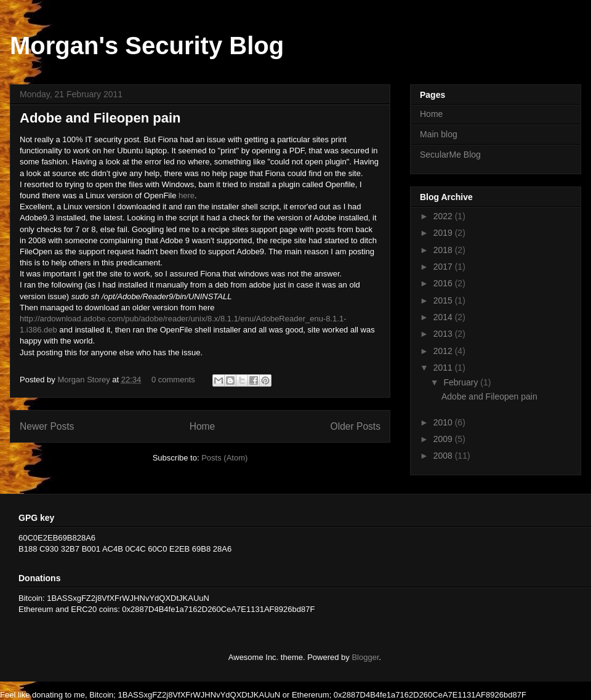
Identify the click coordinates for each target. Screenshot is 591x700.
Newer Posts (47, 426)
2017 (444, 267)
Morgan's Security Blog (147, 46)
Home (203, 426)
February (462, 382)
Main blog (439, 134)
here (187, 195)
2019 (444, 233)
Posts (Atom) (224, 458)
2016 (444, 283)
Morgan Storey (85, 380)
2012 (444, 351)
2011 (444, 368)
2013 (444, 334)
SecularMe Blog (450, 155)
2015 (444, 300)
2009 (444, 439)
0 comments (173, 380)
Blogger (365, 657)
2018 (444, 250)
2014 (444, 317)
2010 (444, 422)
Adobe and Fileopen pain (100, 118)
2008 (444, 456)
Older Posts (356, 426)
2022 (444, 216)
